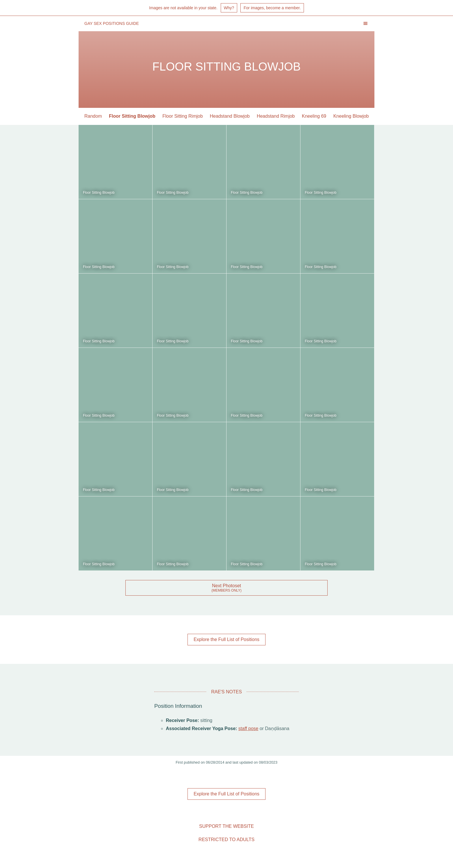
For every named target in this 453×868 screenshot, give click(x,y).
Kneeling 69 (314, 116)
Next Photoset (227, 586)
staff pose (248, 728)
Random (93, 116)
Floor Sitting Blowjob (132, 116)
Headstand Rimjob (276, 116)
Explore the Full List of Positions (226, 639)
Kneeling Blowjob (351, 116)
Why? (229, 8)
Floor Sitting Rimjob (183, 116)
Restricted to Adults (226, 840)
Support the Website (226, 826)
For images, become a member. (272, 8)
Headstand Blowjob (230, 116)
